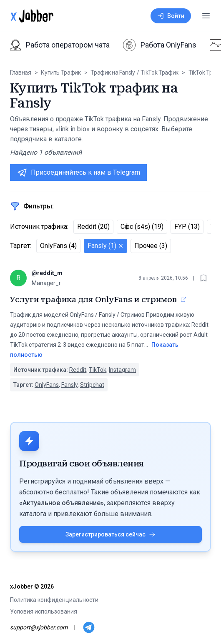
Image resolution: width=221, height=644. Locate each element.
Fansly (69, 385)
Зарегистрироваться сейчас (110, 534)
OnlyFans (47, 385)
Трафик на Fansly (113, 73)
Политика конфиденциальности (54, 600)
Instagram (122, 370)
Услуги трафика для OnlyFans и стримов (93, 299)
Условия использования (44, 611)
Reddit (78, 370)
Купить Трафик (61, 73)
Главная (21, 73)
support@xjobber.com (39, 627)
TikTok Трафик (159, 73)
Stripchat (92, 385)
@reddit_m (47, 273)
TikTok (98, 370)
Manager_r (46, 283)
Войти (171, 16)
